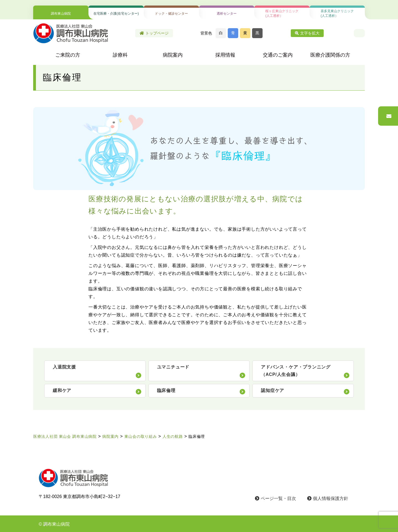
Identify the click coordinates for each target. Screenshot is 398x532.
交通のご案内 (278, 55)
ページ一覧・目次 (275, 498)
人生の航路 (173, 436)
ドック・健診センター (171, 14)
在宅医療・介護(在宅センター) (116, 14)
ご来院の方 (68, 55)
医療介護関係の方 (330, 55)
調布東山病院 (61, 14)
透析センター (227, 14)
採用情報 (225, 55)
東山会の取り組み (141, 436)
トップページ (154, 33)
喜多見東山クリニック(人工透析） (337, 13)
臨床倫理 (197, 436)
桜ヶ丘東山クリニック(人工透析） (282, 13)
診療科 (120, 55)
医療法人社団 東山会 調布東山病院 (65, 436)
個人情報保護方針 (328, 498)
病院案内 (173, 55)
